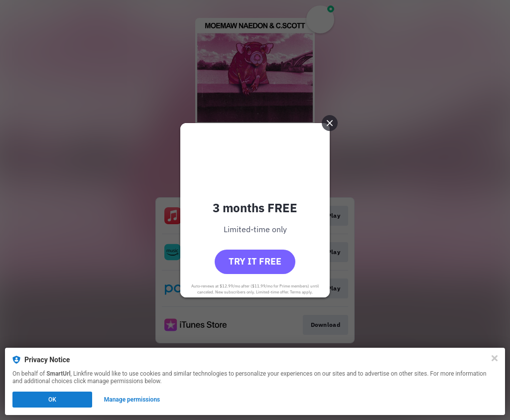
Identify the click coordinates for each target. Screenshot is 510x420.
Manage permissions (132, 400)
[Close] (495, 358)
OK (52, 400)
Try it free (255, 261)
